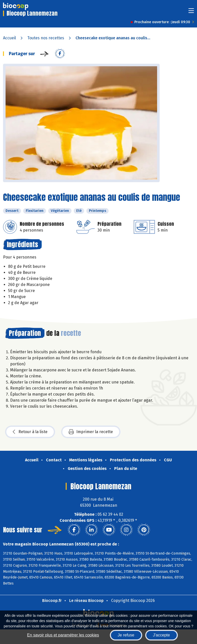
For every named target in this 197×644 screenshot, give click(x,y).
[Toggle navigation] (191, 12)
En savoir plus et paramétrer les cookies (63, 635)
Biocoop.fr (52, 601)
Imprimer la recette (91, 432)
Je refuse (126, 635)
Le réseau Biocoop (86, 601)
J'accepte (162, 635)
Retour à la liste (30, 432)
